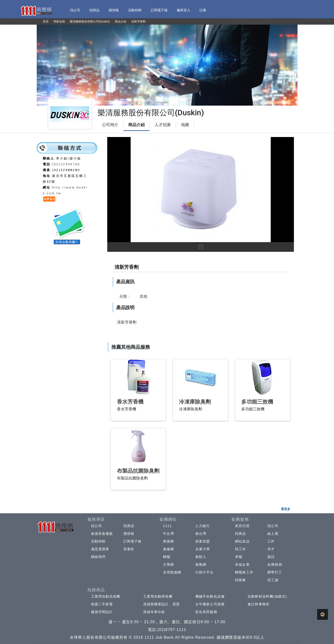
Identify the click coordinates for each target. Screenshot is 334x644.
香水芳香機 (130, 402)
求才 (271, 549)
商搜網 (168, 541)
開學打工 (275, 572)
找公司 (96, 526)
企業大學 (203, 549)
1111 (167, 526)
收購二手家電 (102, 604)
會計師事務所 (259, 604)
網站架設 (242, 541)
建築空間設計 (102, 612)
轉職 (167, 557)
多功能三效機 (257, 402)
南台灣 (201, 534)
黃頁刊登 (242, 526)
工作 (271, 541)
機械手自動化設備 (210, 596)
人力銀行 (203, 526)
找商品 (129, 526)
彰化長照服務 (206, 612)
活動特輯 (98, 541)
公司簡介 (110, 125)
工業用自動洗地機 (106, 596)
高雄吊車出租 (154, 612)
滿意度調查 (100, 549)
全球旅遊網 (172, 572)
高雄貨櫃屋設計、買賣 (161, 604)
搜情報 (129, 534)
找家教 (240, 580)
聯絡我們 (98, 557)
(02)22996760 (66, 164)
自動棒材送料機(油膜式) (267, 596)
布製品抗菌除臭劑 (138, 471)
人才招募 (163, 125)
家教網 (201, 564)
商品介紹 (136, 125)
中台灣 (168, 534)
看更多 (286, 509)
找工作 (240, 549)
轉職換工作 (244, 572)
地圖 (185, 125)
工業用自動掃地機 (158, 596)
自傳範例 (275, 564)
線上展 (273, 534)
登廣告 (129, 549)
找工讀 (273, 580)
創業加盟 (203, 541)
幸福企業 (242, 564)
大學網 (168, 564)
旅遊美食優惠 (102, 534)
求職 (239, 557)
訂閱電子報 (133, 541)
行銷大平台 (205, 572)
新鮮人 (201, 557)
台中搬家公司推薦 (210, 604)
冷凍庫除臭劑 (195, 402)
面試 (271, 557)
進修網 (168, 549)
